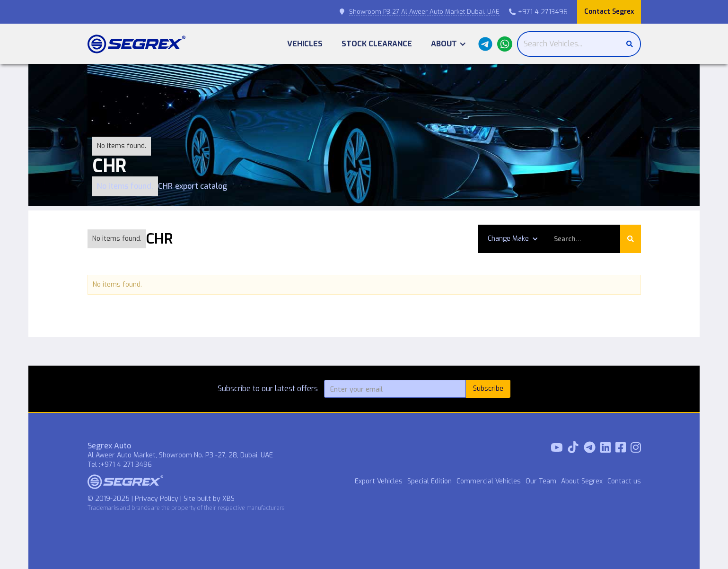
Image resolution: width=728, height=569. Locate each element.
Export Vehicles (379, 481)
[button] (449, 44)
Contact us (624, 481)
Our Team (541, 481)
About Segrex (582, 481)
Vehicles (305, 44)
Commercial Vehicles (489, 481)
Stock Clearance (377, 44)
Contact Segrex (609, 12)
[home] (136, 44)
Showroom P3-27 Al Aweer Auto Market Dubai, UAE (424, 12)
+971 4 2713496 (538, 12)
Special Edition (430, 481)
